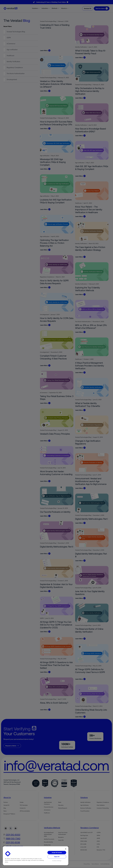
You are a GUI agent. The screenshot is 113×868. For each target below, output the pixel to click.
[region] (36, 856)
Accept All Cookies (57, 853)
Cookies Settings (57, 861)
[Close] (66, 849)
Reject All (57, 857)
